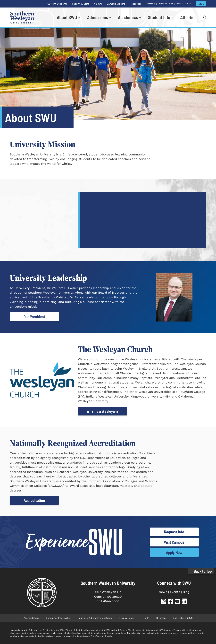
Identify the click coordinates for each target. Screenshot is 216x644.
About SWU (67, 17)
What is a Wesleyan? (102, 411)
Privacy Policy (127, 618)
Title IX (145, 618)
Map (171, 4)
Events (175, 592)
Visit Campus (174, 542)
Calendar (162, 4)
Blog (186, 592)
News (163, 592)
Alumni (98, 4)
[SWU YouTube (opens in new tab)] (177, 602)
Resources (136, 4)
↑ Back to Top (201, 571)
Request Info (174, 532)
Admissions (98, 17)
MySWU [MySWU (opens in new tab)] (189, 4)
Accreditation (34, 500)
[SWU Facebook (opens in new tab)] (171, 602)
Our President (34, 317)
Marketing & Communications (95, 618)
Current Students (57, 4)
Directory (151, 4)
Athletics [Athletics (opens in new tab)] (188, 17)
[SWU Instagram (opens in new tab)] (164, 602)
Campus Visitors (116, 4)
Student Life (159, 17)
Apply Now (174, 552)
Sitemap (161, 618)
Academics (128, 17)
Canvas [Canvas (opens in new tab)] (179, 4)
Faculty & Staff (81, 4)
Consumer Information (59, 618)
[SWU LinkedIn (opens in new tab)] (184, 602)
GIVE (201, 4)
